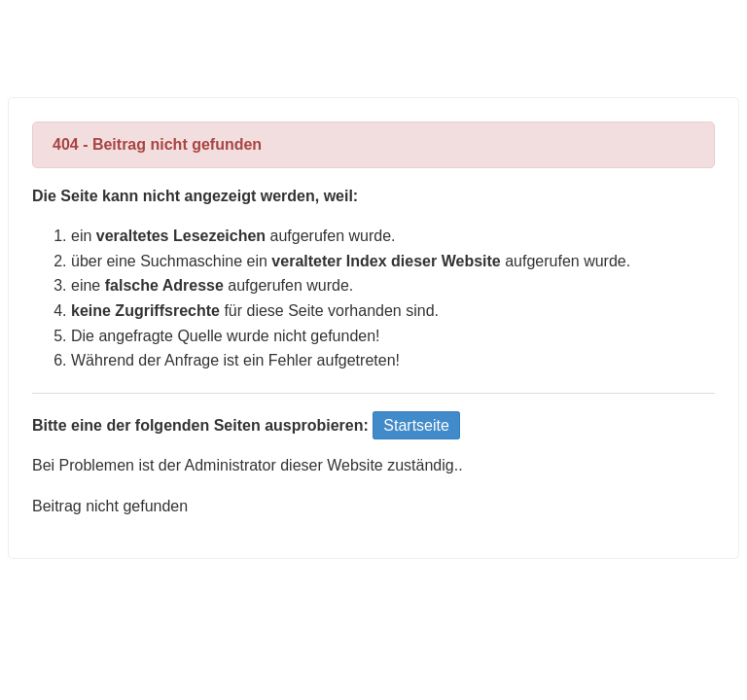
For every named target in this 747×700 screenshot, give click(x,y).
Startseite (416, 425)
